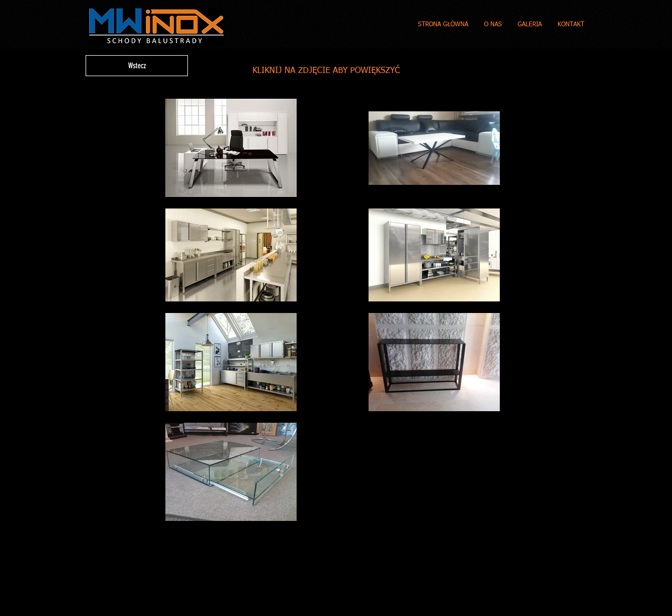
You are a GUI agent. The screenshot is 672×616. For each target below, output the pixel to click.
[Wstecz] (137, 66)
